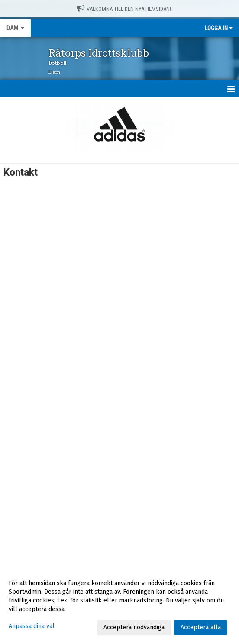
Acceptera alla (201, 627)
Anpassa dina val (32, 626)
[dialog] (119, 605)
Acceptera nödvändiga (134, 627)
